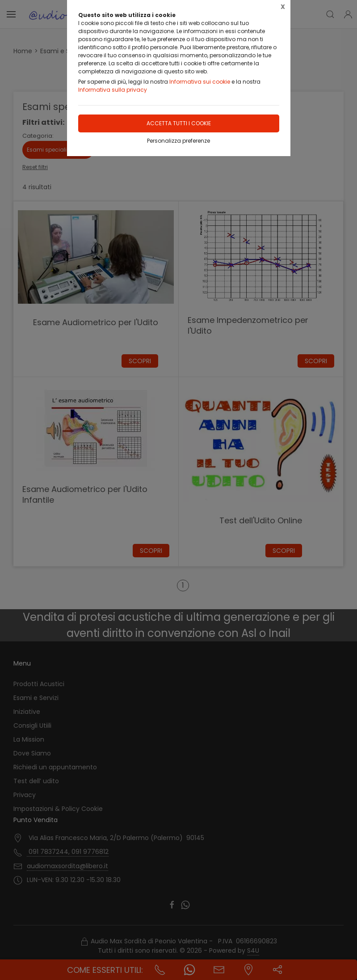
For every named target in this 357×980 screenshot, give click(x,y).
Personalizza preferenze (178, 141)
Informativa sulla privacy (113, 90)
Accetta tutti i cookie (179, 123)
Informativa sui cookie (200, 82)
